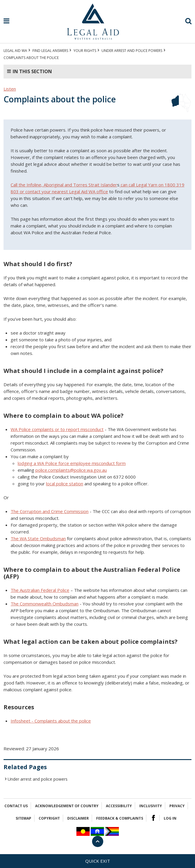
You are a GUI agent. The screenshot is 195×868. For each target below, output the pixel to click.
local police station (65, 484)
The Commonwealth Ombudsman (45, 604)
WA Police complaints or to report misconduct (57, 429)
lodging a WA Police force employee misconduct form (72, 463)
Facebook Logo (153, 818)
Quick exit (98, 861)
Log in (170, 818)
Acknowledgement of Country (67, 806)
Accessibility (119, 806)
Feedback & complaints (120, 818)
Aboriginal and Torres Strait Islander (80, 185)
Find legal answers (50, 51)
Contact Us (16, 806)
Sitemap (23, 818)
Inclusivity (151, 806)
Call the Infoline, (27, 185)
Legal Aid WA (15, 51)
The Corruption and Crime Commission (50, 511)
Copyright (49, 818)
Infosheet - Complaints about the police (51, 721)
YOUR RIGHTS (85, 51)
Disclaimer (78, 818)
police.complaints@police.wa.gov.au (71, 470)
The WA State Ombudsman (38, 538)
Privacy (177, 806)
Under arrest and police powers (132, 51)
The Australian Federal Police (40, 590)
